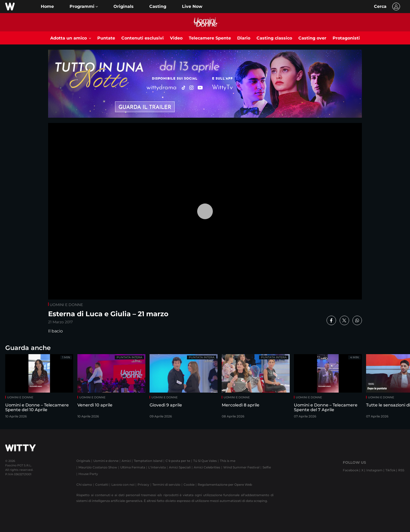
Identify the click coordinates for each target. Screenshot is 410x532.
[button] (84, 7)
